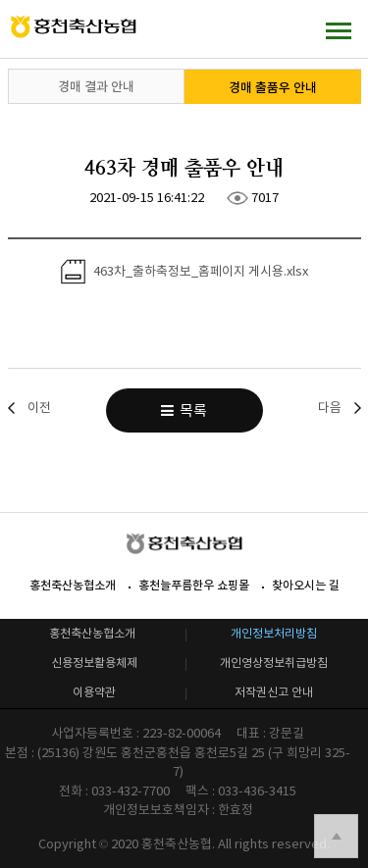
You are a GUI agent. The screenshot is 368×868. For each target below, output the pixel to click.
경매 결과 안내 (96, 87)
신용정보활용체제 (94, 663)
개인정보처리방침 (274, 633)
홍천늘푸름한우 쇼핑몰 (194, 585)
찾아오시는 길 (306, 585)
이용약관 (94, 692)
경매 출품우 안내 (273, 88)
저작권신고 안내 (274, 692)
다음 (330, 408)
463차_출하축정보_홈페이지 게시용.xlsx (184, 272)
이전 (39, 408)
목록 (184, 410)
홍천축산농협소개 (73, 585)
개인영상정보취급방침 (274, 663)
